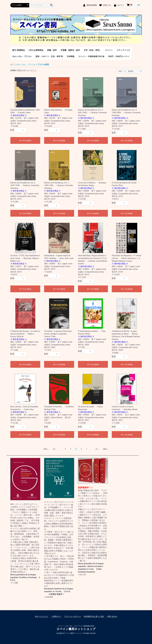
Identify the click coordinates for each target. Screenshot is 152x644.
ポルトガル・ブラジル (22, 56)
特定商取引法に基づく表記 (94, 616)
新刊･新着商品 (19, 50)
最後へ (106, 449)
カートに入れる (25, 141)
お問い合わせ (112, 616)
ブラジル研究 (43, 65)
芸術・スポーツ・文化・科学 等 (49, 56)
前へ (55, 449)
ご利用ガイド (56, 616)
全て (12, 65)
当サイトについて (42, 616)
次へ (97, 449)
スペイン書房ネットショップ (76, 629)
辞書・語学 (52, 50)
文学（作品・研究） (92, 50)
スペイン (109, 50)
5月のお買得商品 (36, 50)
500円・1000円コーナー (119, 56)
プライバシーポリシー (73, 616)
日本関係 (71, 56)
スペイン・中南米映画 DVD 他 (91, 56)
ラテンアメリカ (123, 50)
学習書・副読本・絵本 (70, 50)
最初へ (46, 449)
